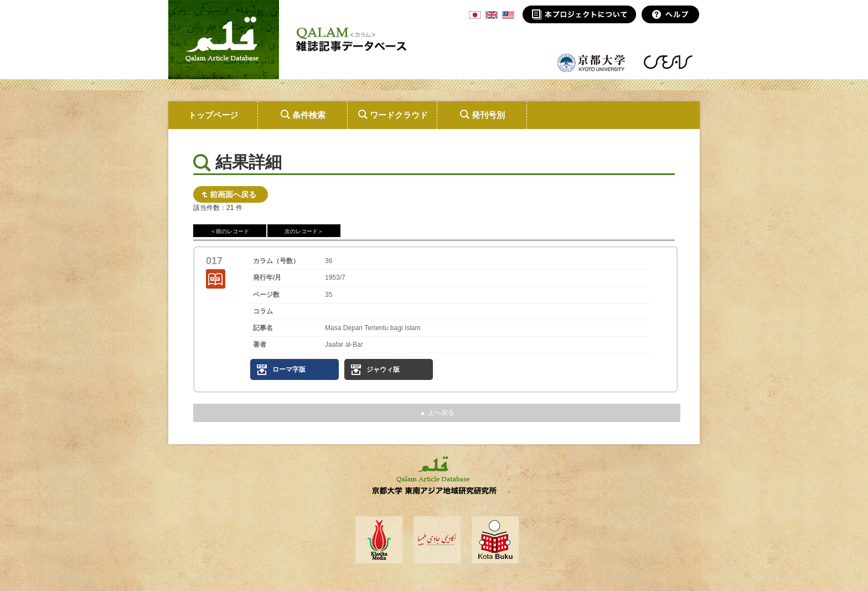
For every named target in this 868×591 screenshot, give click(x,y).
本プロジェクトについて (579, 14)
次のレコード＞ (304, 231)
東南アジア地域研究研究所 (668, 62)
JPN (475, 15)
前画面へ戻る (233, 194)
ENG (492, 15)
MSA (508, 15)
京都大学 (592, 62)
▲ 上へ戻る (436, 413)
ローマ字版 (289, 369)
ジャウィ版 (383, 369)
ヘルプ (671, 14)
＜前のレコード (230, 231)
